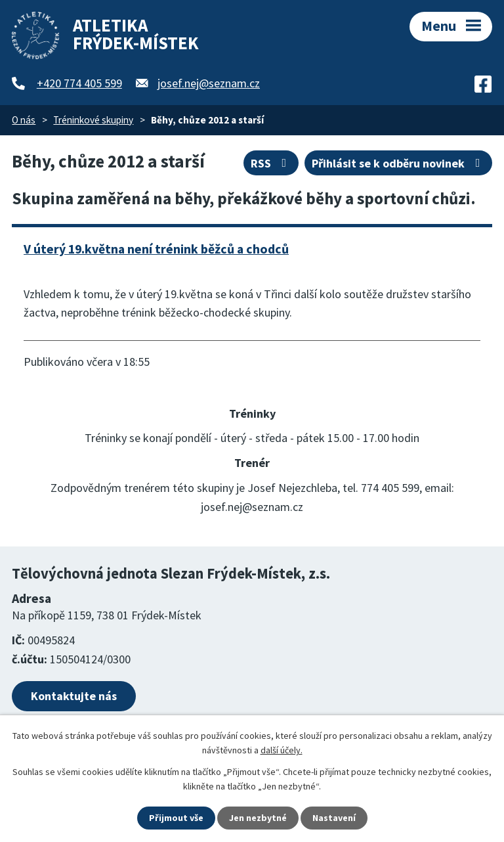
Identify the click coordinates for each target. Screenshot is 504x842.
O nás (24, 120)
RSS (271, 163)
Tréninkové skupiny (93, 120)
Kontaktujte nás (74, 696)
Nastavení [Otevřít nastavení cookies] (334, 818)
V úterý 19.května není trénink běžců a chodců (156, 249)
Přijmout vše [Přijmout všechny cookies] (176, 818)
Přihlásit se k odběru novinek (399, 163)
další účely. (282, 750)
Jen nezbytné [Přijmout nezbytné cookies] (258, 818)
